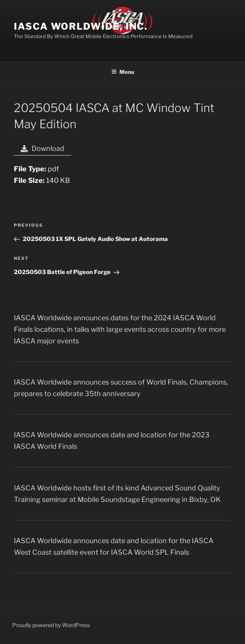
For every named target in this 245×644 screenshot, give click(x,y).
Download (43, 148)
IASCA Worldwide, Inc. (81, 26)
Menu (123, 72)
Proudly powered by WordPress (51, 625)
